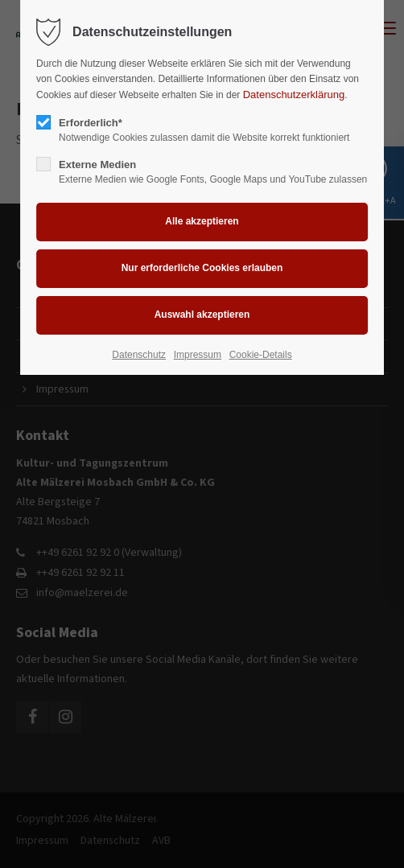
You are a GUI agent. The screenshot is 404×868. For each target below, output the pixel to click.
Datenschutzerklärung (294, 95)
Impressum (198, 355)
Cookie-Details (261, 355)
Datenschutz (139, 355)
